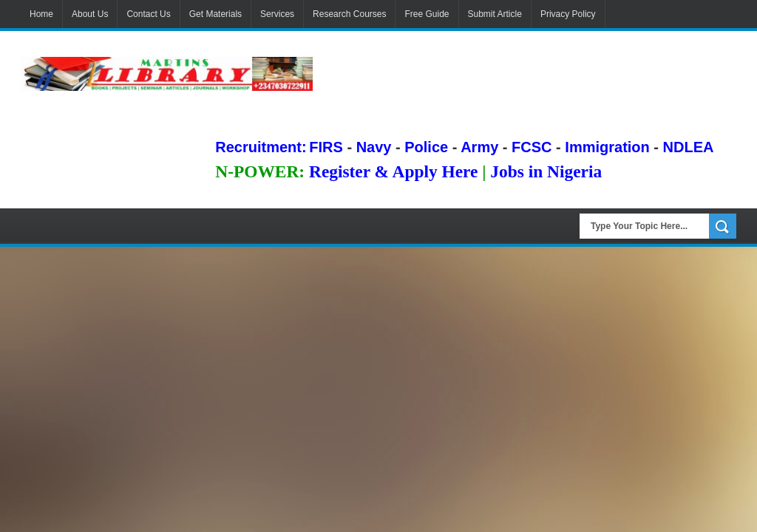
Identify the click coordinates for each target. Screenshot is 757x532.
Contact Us (148, 14)
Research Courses (349, 14)
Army (479, 147)
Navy (374, 147)
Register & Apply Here (393, 171)
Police (426, 147)
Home (41, 14)
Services (277, 14)
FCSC (532, 147)
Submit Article (495, 14)
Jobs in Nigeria (546, 171)
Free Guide (427, 14)
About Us (90, 14)
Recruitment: (261, 147)
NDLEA (689, 147)
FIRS (326, 147)
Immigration (607, 147)
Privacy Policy (568, 14)
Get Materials (215, 14)
